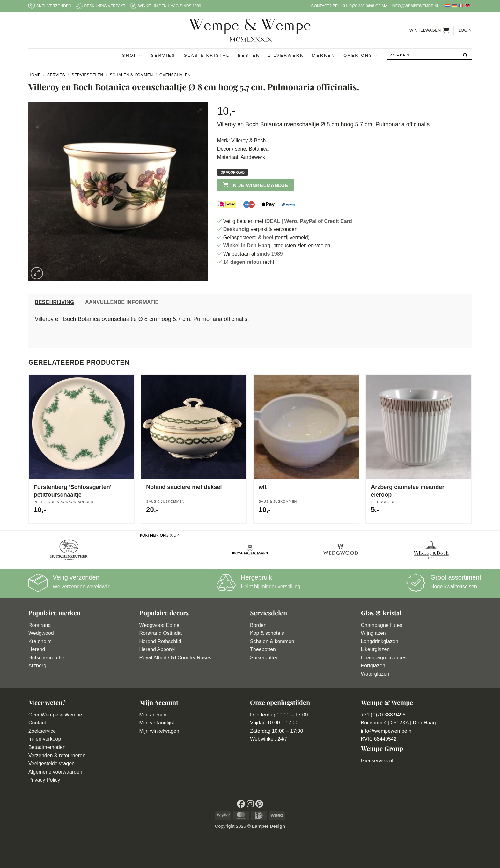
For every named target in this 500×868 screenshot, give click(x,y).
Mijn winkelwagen (159, 731)
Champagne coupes (384, 658)
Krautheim (40, 641)
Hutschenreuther (47, 658)
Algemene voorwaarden (55, 772)
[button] (429, 30)
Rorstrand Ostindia (161, 633)
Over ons (361, 55)
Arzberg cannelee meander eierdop (408, 491)
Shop (132, 55)
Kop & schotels (267, 633)
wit (263, 487)
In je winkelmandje (260, 185)
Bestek (249, 55)
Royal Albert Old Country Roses (175, 658)
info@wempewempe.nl (415, 6)
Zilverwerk (286, 55)
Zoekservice (42, 731)
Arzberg (37, 666)
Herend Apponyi (158, 649)
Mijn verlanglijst (157, 723)
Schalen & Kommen (131, 75)
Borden (258, 625)
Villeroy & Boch (248, 141)
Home (35, 75)
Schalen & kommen (272, 641)
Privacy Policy (44, 780)
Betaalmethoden (47, 747)
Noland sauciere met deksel (184, 487)
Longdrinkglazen (380, 641)
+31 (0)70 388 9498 (357, 6)
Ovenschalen (175, 75)
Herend (37, 649)
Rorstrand (40, 625)
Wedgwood (41, 633)
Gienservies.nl (377, 761)
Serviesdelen (87, 75)
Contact (37, 723)
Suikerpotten (264, 658)
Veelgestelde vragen (51, 764)
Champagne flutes (382, 625)
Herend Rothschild (160, 641)
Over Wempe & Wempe (55, 715)
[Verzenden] (465, 56)
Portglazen (373, 666)
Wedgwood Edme (159, 625)
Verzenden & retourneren (57, 756)
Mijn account (154, 715)
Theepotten (263, 649)
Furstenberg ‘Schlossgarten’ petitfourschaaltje (73, 491)
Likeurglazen (375, 649)
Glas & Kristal (207, 55)
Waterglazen (375, 674)
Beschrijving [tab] (55, 302)
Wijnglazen (373, 633)
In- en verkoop (45, 739)
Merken (324, 55)
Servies (163, 55)
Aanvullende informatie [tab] (122, 302)
